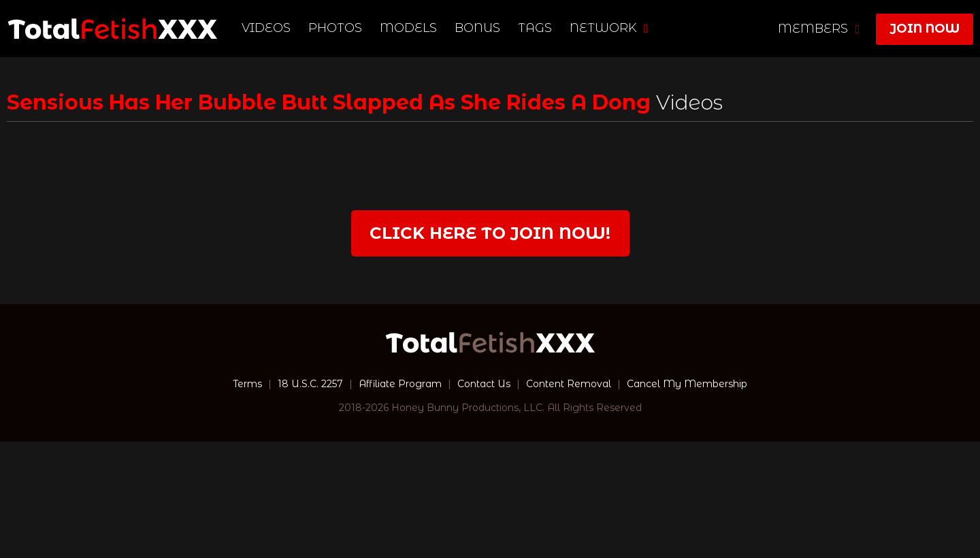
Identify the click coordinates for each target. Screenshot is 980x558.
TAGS (535, 28)
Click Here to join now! (490, 233)
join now (925, 29)
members (819, 29)
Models (408, 28)
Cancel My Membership (687, 384)
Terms (247, 384)
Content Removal (569, 384)
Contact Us (484, 384)
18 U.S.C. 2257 (310, 384)
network (609, 28)
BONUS (477, 28)
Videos (266, 28)
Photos (335, 28)
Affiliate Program (400, 384)
